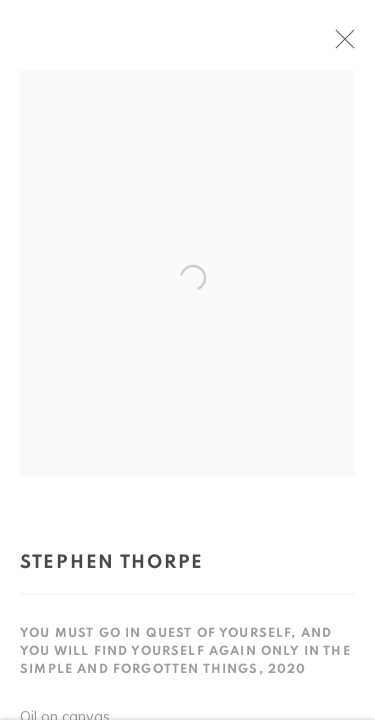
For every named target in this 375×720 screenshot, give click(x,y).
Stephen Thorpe (112, 566)
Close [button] (349, 45)
